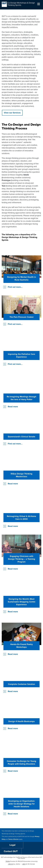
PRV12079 (21, 861)
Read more (13, 407)
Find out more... (15, 287)
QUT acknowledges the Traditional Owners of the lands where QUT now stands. (22, 858)
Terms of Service (14, 839)
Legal (12, 845)
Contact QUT (11, 851)
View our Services (12, 113)
